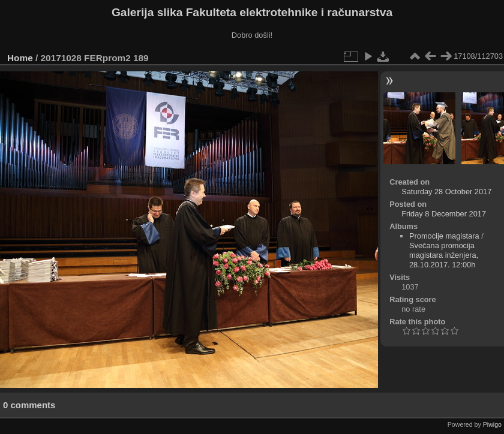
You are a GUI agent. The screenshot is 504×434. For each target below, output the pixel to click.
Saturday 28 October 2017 (446, 192)
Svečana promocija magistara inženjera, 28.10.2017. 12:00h (444, 255)
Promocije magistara (444, 236)
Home (20, 58)
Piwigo (492, 424)
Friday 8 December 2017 (444, 214)
